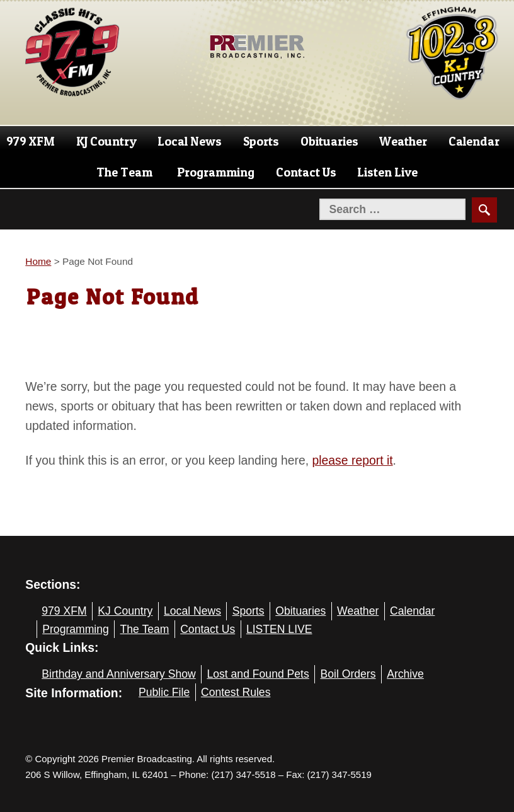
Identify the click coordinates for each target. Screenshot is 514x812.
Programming (216, 172)
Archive (405, 674)
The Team (124, 172)
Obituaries (329, 141)
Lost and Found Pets (258, 674)
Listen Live (387, 172)
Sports (261, 141)
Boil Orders (348, 674)
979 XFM (31, 141)
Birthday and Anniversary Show (119, 674)
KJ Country (106, 141)
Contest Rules (236, 692)
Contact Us (306, 172)
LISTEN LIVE (279, 629)
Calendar (474, 141)
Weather (403, 141)
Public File (164, 692)
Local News (190, 141)
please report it (353, 460)
